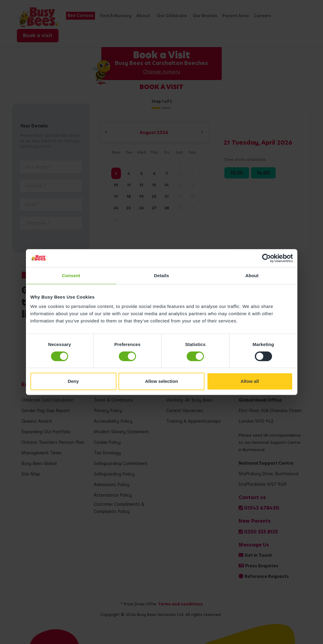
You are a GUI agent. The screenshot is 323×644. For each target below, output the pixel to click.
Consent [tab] (71, 276)
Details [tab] (162, 276)
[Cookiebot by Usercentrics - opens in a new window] (266, 258)
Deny (73, 381)
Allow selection (161, 381)
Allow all (250, 381)
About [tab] (252, 276)
